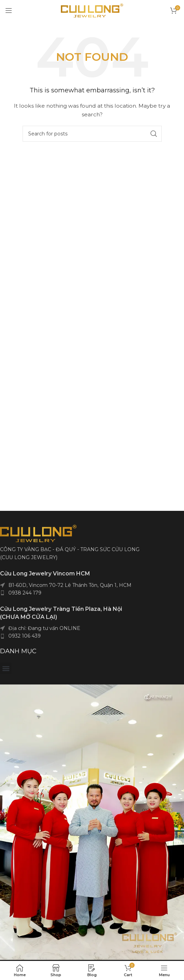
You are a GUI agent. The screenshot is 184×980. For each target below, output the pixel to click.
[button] (6, 668)
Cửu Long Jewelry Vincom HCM (45, 574)
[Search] (92, 134)
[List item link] (92, 593)
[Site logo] (92, 10)
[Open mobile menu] (9, 10)
